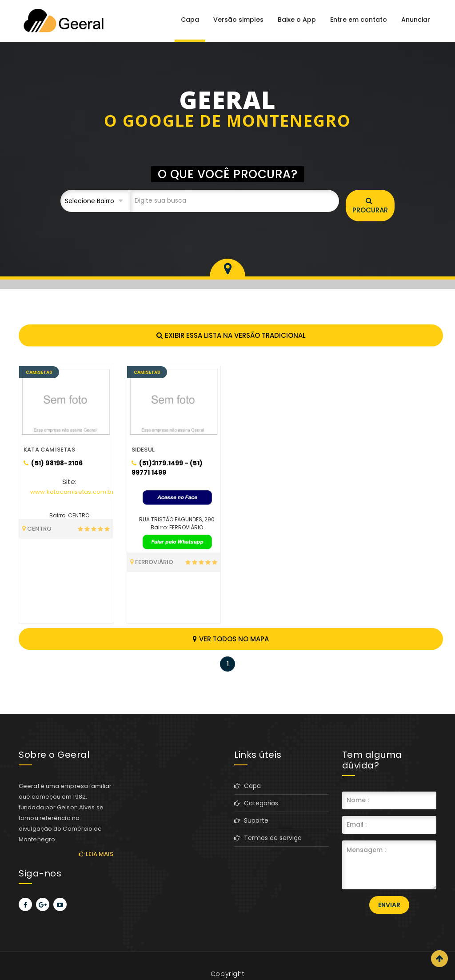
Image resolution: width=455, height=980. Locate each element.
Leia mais (96, 854)
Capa (190, 20)
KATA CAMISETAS (49, 450)
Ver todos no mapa (231, 639)
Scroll (439, 959)
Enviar (389, 905)
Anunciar (416, 20)
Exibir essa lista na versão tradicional (231, 335)
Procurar (370, 206)
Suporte (251, 820)
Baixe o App (297, 20)
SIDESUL (143, 450)
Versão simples (238, 20)
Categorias (256, 803)
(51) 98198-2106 (53, 463)
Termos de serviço (268, 838)
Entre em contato (359, 20)
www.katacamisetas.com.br (72, 492)
